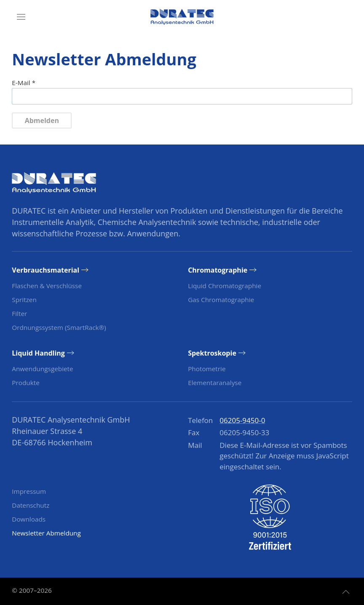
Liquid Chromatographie (225, 286)
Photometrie (207, 369)
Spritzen (24, 300)
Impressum (29, 491)
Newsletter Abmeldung (46, 533)
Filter (19, 313)
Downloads (29, 519)
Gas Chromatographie (221, 300)
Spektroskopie (212, 353)
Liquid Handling (38, 353)
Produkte (25, 383)
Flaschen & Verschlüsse (47, 286)
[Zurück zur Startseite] (182, 17)
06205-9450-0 (242, 420)
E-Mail (24, 83)
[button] (21, 17)
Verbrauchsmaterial (45, 270)
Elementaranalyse (215, 383)
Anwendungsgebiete (42, 369)
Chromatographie (218, 270)
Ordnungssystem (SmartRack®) (59, 327)
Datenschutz (31, 505)
